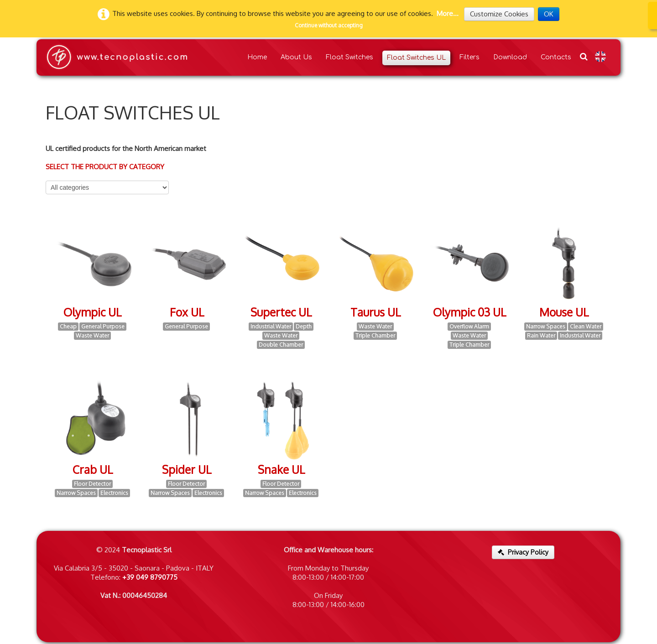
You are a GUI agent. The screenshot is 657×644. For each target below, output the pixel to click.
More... (448, 13)
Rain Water (541, 335)
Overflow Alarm (469, 326)
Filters (469, 57)
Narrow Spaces (546, 326)
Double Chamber (281, 345)
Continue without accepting (329, 25)
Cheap (68, 326)
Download (510, 57)
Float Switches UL (416, 58)
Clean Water (586, 326)
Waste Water (92, 335)
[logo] (116, 57)
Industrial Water (271, 326)
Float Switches (349, 57)
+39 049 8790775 (150, 577)
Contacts (556, 57)
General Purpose (103, 326)
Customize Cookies (499, 14)
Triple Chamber (375, 335)
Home (257, 57)
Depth (304, 326)
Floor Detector (92, 484)
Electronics (114, 493)
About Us (296, 57)
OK (549, 14)
